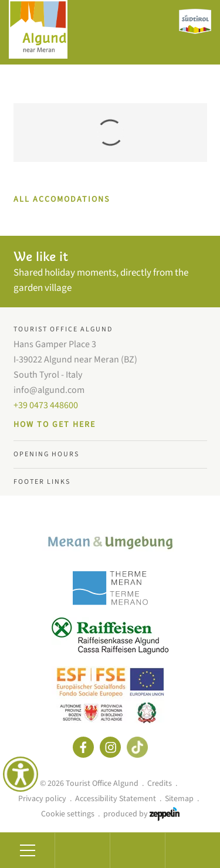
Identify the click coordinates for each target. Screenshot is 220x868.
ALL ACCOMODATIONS (62, 199)
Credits (160, 784)
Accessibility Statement (116, 799)
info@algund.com (49, 390)
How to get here (55, 425)
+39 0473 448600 (46, 405)
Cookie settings (68, 814)
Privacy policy (42, 799)
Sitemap (179, 799)
